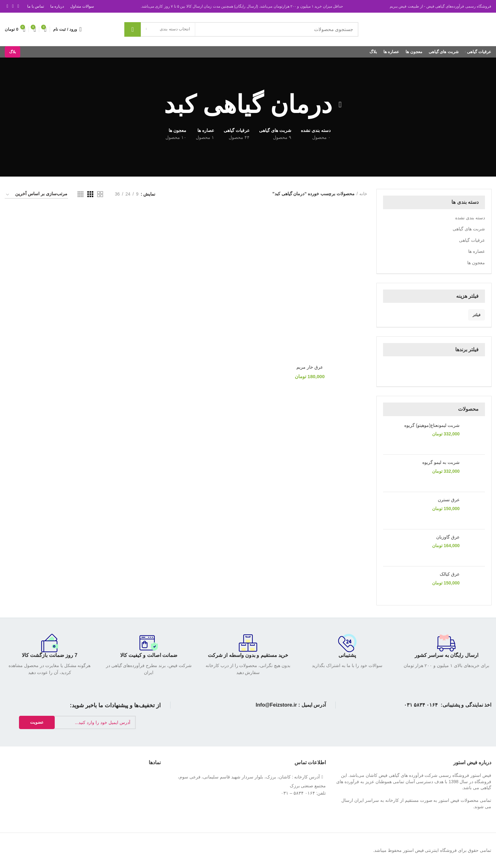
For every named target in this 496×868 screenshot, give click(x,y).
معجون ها (476, 263)
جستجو (133, 29)
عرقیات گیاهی (472, 240)
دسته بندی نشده (470, 218)
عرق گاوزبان (448, 537)
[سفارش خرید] (36, 195)
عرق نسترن (449, 500)
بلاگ (12, 52)
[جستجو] (241, 29)
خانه (363, 194)
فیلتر (477, 315)
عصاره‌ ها (477, 251)
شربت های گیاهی (469, 229)
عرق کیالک (450, 574)
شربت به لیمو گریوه (441, 462)
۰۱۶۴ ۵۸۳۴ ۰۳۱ (421, 705)
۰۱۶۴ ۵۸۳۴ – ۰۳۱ (298, 793)
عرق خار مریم (310, 367)
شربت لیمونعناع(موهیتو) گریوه (432, 425)
